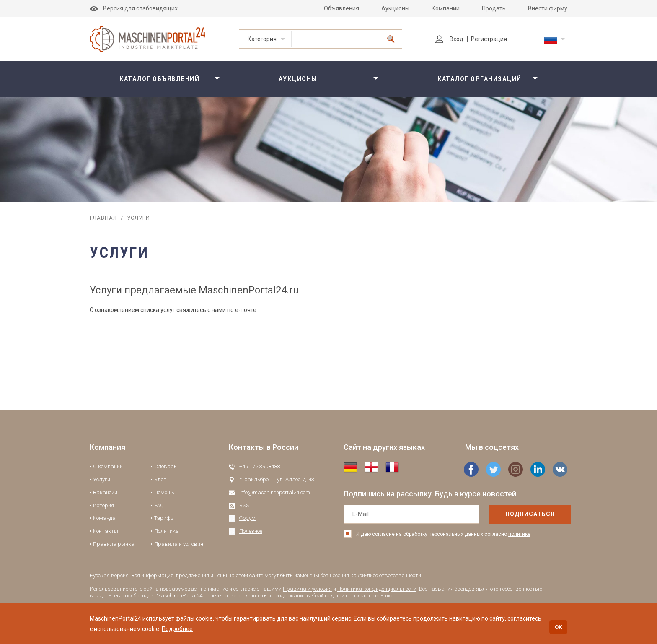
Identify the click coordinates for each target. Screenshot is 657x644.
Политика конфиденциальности (377, 589)
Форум (247, 518)
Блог (160, 479)
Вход (449, 39)
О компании (108, 466)
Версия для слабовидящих (134, 8)
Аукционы (395, 8)
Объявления (341, 8)
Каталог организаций (480, 79)
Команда (104, 518)
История (103, 505)
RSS (244, 505)
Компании (446, 8)
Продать (494, 8)
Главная (103, 218)
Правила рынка (114, 544)
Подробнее (177, 629)
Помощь (164, 492)
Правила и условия (179, 544)
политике (519, 534)
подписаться (512, 514)
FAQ (159, 505)
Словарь (166, 466)
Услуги (102, 479)
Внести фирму (548, 8)
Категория (262, 39)
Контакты (106, 531)
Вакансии (105, 492)
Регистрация (489, 39)
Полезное (251, 531)
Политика (167, 531)
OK (558, 627)
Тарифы (164, 518)
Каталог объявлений (159, 79)
